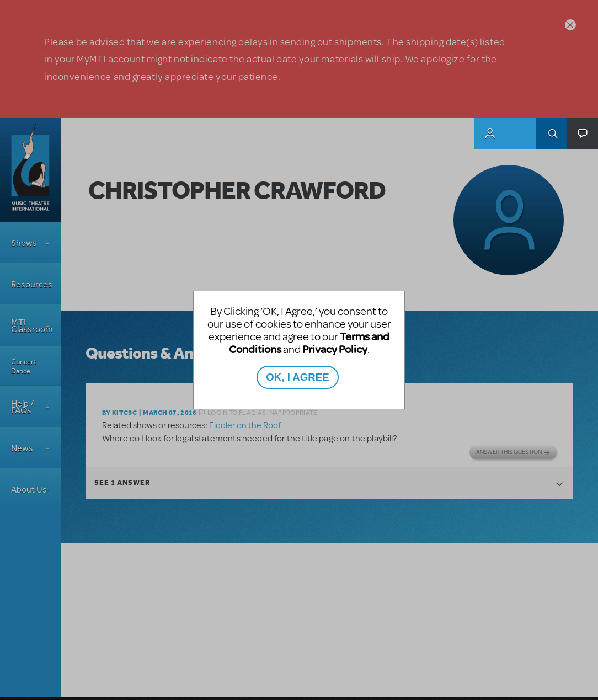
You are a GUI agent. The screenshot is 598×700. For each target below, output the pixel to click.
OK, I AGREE (297, 377)
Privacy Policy (335, 349)
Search (552, 133)
